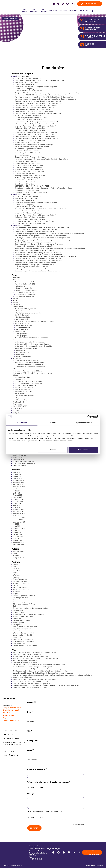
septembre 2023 (19, 514)
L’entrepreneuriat (23, 352)
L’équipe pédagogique (23, 377)
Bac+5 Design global (22, 323)
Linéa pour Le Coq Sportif (22, 635)
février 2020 (18, 532)
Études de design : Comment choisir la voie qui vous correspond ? (39, 113)
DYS (14, 606)
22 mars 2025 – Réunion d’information (29, 120)
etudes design (18, 457)
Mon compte (18, 404)
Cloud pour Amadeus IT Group (24, 604)
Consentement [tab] (22, 423)
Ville (30, 731)
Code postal (33, 741)
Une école (25, 11)
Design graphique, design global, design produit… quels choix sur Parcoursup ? (43, 240)
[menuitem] (98, 10)
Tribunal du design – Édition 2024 (27, 142)
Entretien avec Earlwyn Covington (27, 190)
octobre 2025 (18, 485)
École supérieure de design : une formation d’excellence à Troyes (38, 103)
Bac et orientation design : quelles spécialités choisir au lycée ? (38, 252)
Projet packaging (19, 602)
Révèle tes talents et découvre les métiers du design (34, 145)
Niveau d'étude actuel (37, 769)
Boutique (17, 305)
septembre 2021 (19, 522)
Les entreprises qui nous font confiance (29, 383)
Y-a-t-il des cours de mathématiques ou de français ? (33, 667)
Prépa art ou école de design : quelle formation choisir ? (35, 107)
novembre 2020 (19, 528)
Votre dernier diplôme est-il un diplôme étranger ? (50, 782)
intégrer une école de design (24, 461)
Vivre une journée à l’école (24, 296)
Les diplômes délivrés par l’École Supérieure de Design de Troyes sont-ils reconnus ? (44, 673)
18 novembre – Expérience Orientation (29, 149)
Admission (53, 11)
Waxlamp (16, 575)
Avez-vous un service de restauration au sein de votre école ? (36, 658)
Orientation (26, 225)
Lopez (15, 554)
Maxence (16, 556)
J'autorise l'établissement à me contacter (46, 812)
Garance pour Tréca (20, 600)
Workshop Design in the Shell (24, 633)
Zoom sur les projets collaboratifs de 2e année (32, 118)
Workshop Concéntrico (22, 583)
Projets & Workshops (24, 356)
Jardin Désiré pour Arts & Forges (25, 645)
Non (41, 788)
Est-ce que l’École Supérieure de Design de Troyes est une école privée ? (40, 665)
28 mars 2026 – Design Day (24, 89)
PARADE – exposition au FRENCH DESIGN (30, 140)
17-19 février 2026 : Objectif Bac (26, 82)
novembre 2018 (19, 545)
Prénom (32, 702)
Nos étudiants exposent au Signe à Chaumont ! (32, 147)
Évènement (26, 194)
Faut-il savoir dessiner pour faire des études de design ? (35, 231)
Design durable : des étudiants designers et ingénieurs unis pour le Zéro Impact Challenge (47, 93)
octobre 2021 (18, 520)
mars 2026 (17, 474)
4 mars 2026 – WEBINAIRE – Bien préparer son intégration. (36, 87)
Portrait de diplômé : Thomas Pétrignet (29, 165)
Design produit (20, 332)
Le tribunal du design (22, 155)
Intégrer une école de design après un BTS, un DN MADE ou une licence (41, 236)
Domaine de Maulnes (21, 581)
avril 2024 (17, 505)
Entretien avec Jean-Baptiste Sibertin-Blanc (31, 192)
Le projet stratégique (24, 325)
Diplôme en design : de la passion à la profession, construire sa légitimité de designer (46, 99)
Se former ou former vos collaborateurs (29, 365)
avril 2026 (17, 472)
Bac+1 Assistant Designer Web (26, 309)
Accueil (6, 19)
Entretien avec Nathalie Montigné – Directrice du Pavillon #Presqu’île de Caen (43, 188)
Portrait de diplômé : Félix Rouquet (27, 178)
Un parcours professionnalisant (26, 348)
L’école (16, 375)
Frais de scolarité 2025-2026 (25, 284)
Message (31, 794)
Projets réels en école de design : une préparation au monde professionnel (42, 227)
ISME (15, 567)
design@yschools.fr (11, 755)
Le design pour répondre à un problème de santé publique (36, 132)
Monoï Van (17, 618)
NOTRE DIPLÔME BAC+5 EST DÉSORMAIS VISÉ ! (32, 186)
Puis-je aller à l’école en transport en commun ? (31, 656)
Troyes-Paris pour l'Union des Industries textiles (30, 608)
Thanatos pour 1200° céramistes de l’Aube (28, 614)
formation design (19, 459)
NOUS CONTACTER (20, 406)
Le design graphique (22, 336)
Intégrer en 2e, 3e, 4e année (27, 290)
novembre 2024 (19, 499)
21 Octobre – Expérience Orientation (28, 151)
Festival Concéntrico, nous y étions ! (28, 163)
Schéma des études (23, 317)
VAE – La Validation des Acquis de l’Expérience (32, 338)
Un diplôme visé (22, 319)
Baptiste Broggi (19, 552)
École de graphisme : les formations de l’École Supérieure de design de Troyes (43, 238)
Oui (33, 788)
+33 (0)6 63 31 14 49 (12, 745)
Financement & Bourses (25, 396)
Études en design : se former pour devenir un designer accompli (38, 101)
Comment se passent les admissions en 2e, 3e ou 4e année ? (35, 679)
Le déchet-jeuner (20, 612)
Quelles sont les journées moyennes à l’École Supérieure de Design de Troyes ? (42, 671)
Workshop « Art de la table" (23, 616)
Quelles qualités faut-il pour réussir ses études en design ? (36, 242)
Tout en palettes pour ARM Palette (26, 627)
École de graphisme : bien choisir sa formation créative (35, 111)
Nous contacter (90, 4)
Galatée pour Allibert (21, 598)
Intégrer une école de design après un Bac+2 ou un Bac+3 (36, 229)
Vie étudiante (20, 394)
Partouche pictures (20, 587)
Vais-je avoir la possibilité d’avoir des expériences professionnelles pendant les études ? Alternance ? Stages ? (53, 675)
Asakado (16, 577)
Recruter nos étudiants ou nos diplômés (29, 363)
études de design (19, 455)
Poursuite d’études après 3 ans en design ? (30, 169)
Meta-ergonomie (19, 623)
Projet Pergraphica (20, 579)
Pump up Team (18, 558)
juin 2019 (16, 538)
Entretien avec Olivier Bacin (25, 184)
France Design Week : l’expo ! (25, 161)
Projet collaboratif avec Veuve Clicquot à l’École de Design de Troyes (40, 80)
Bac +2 (16, 300)
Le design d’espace (22, 334)
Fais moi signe (18, 610)
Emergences (18, 625)
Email (30, 750)
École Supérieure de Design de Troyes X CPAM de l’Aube (35, 136)
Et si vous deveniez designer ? (26, 174)
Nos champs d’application (24, 387)
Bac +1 (15, 298)
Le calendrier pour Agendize (23, 641)
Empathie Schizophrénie (22, 629)
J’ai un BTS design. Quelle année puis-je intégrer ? (32, 683)
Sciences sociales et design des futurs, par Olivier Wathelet (36, 124)
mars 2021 (17, 526)
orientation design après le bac (24, 463)
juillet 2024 (17, 503)
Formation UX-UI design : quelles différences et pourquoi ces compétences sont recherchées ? (49, 234)
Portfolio (63, 11)
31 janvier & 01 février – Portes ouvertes (29, 91)
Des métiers (44, 11)
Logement (20, 398)
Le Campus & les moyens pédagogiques (29, 381)
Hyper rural (17, 637)
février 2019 (17, 541)
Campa (16, 585)
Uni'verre (16, 569)
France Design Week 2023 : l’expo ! (27, 153)
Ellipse (16, 594)
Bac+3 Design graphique (23, 315)
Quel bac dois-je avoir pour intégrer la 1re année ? (31, 687)
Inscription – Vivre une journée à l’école (28, 371)
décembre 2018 (19, 543)
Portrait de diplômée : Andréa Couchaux (29, 171)
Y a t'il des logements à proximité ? (26, 661)
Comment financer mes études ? (25, 663)
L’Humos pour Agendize (22, 620)
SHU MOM (17, 571)
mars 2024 (17, 507)
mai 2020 (17, 530)
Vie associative (22, 400)
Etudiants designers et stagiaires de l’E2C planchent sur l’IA (36, 138)
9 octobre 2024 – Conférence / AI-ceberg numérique (34, 134)
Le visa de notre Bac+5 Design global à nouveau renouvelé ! (36, 122)
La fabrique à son (19, 643)
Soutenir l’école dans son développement (30, 367)
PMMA (15, 573)
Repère (16, 565)
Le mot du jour (18, 631)
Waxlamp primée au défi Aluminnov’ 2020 (30, 176)
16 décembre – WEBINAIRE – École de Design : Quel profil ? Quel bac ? (40, 95)
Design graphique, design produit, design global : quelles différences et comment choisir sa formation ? (52, 248)
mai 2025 (16, 491)
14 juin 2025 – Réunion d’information (28, 116)
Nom (30, 712)
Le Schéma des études (24, 311)
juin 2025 (16, 489)
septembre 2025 (19, 487)
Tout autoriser (83, 450)
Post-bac (16, 412)
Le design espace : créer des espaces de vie (31, 342)
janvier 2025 (18, 497)
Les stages (20, 354)
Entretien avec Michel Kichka (25, 180)
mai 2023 (16, 516)
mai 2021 (16, 524)
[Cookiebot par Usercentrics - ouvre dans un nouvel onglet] (89, 417)
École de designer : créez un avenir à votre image (33, 109)
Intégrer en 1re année (24, 288)
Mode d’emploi (20, 286)
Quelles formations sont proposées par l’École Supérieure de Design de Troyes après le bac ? (47, 685)
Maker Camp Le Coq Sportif (23, 639)
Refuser (53, 450)
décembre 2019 (19, 534)
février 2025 (17, 495)
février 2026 (18, 476)
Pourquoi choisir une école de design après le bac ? (33, 246)
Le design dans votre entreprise (26, 360)
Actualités (84, 11)
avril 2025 (17, 493)
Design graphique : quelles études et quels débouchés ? (35, 250)
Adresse (32, 722)
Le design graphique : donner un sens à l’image (32, 344)
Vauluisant (17, 591)
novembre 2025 (19, 483)
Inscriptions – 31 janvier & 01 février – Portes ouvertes (33, 373)
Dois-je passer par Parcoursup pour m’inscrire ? (30, 681)
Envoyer (34, 828)
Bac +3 (16, 303)
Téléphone (33, 760)
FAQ (91, 11)
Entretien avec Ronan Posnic (25, 182)
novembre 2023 (19, 509)
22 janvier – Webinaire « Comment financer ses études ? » (36, 126)
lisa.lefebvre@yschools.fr (14, 742)
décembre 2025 (19, 480)
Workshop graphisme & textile (24, 596)
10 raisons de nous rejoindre (25, 282)
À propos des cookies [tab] (84, 423)
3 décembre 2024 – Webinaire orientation (30, 128)
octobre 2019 (18, 536)
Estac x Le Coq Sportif (21, 589)
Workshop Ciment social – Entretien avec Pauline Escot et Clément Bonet (42, 159)
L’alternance (21, 350)
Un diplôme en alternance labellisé (29, 313)
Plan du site (13, 19)
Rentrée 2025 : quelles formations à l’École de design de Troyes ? (38, 254)
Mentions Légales (91, 865)
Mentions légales (19, 402)
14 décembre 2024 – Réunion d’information (30, 130)
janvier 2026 (18, 478)
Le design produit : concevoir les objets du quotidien (34, 346)
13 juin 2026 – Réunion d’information (28, 78)
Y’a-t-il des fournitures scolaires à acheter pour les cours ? (35, 652)
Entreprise (73, 11)
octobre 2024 (18, 501)
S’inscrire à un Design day (25, 294)
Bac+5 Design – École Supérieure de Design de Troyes (34, 321)
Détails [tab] (53, 423)
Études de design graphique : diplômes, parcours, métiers (36, 105)
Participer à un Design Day (24, 292)
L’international (20, 379)
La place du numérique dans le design (28, 167)
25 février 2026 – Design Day (25, 84)
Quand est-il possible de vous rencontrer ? (29, 654)
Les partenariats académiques (26, 385)
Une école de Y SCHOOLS (24, 392)
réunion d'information (21, 465)
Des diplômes (34, 11)
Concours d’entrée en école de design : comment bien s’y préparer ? (40, 244)
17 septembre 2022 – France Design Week (30, 157)
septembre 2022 (19, 518)
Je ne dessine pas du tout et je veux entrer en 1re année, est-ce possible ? (40, 669)
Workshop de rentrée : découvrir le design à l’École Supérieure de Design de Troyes (45, 97)
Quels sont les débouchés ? (23, 677)
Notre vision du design (23, 389)
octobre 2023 (18, 512)
